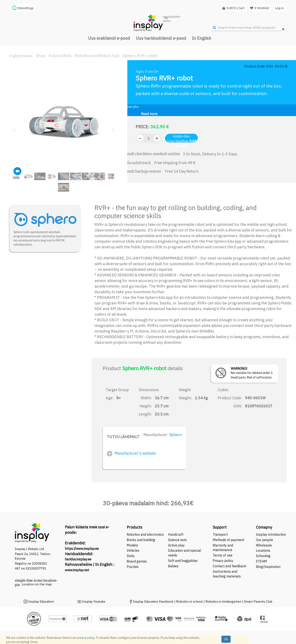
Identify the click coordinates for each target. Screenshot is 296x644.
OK (226, 639)
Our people (264, 540)
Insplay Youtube (94, 601)
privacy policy (86, 638)
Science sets (178, 540)
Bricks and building (141, 540)
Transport (220, 534)
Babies (173, 566)
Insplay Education (41, 601)
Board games (137, 561)
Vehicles (133, 550)
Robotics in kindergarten (224, 601)
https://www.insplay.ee (82, 549)
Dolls (131, 556)
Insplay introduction (271, 534)
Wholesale (264, 545)
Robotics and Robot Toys (97, 56)
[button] (15, 128)
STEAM (261, 561)
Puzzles (133, 567)
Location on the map (37, 584)
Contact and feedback (229, 566)
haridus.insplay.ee (78, 559)
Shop (41, 56)
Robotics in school (189, 601)
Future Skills (60, 56)
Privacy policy (223, 561)
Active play (176, 545)
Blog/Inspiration (268, 567)
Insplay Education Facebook (153, 601)
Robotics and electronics (145, 534)
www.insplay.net (77, 570)
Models (132, 545)
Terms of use (223, 555)
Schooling (263, 556)
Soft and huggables (183, 561)
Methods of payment (228, 540)
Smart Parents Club (258, 601)
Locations (263, 550)
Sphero (176, 435)
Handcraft (176, 534)
